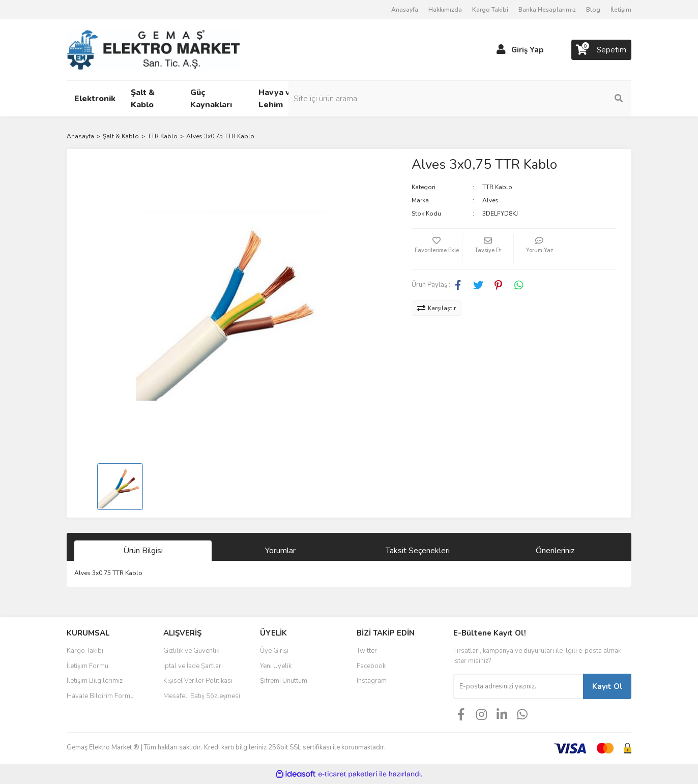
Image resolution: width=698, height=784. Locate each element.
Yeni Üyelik (276, 666)
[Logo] (153, 49)
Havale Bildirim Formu (100, 696)
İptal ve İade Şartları (193, 666)
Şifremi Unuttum (284, 681)
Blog (593, 10)
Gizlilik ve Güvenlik (191, 651)
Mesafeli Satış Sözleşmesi (202, 696)
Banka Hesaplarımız (547, 10)
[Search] (563, 99)
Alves (490, 200)
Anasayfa (405, 10)
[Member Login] (501, 50)
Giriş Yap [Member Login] (527, 50)
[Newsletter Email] (518, 686)
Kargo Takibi (490, 10)
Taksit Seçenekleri (418, 551)
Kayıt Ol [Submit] (607, 686)
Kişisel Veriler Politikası (198, 681)
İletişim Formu (88, 666)
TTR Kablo (497, 187)
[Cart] (601, 50)
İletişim (621, 10)
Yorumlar (280, 551)
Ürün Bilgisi (143, 551)
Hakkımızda (445, 10)
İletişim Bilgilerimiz (95, 681)
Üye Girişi (274, 651)
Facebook (371, 666)
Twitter (367, 651)
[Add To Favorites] (437, 249)
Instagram (372, 681)
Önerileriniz (555, 551)
